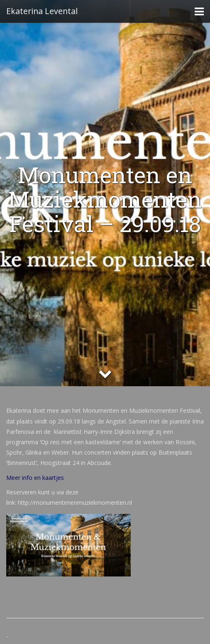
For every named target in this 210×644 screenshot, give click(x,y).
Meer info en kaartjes (35, 478)
